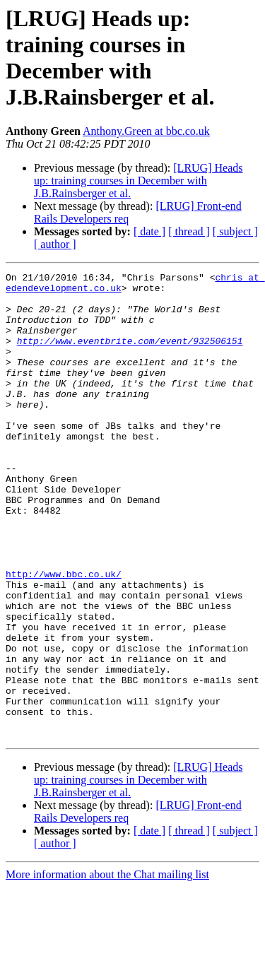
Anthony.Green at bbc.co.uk (146, 131)
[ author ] (55, 244)
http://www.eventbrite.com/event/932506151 (130, 355)
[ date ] (149, 231)
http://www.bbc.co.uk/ (64, 635)
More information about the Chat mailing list (107, 968)
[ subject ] (235, 231)
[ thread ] (189, 231)
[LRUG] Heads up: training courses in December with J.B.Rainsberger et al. (138, 181)
